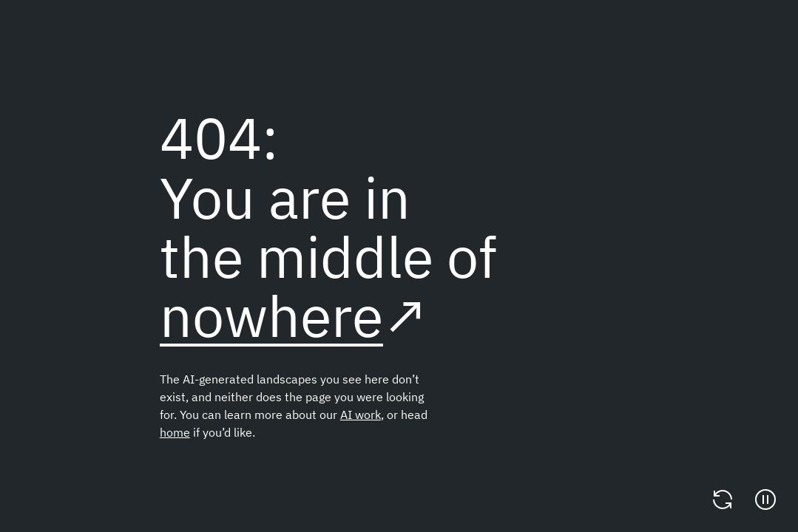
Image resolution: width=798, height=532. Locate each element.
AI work (361, 415)
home (175, 432)
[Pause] (765, 499)
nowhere (271, 316)
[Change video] (723, 499)
